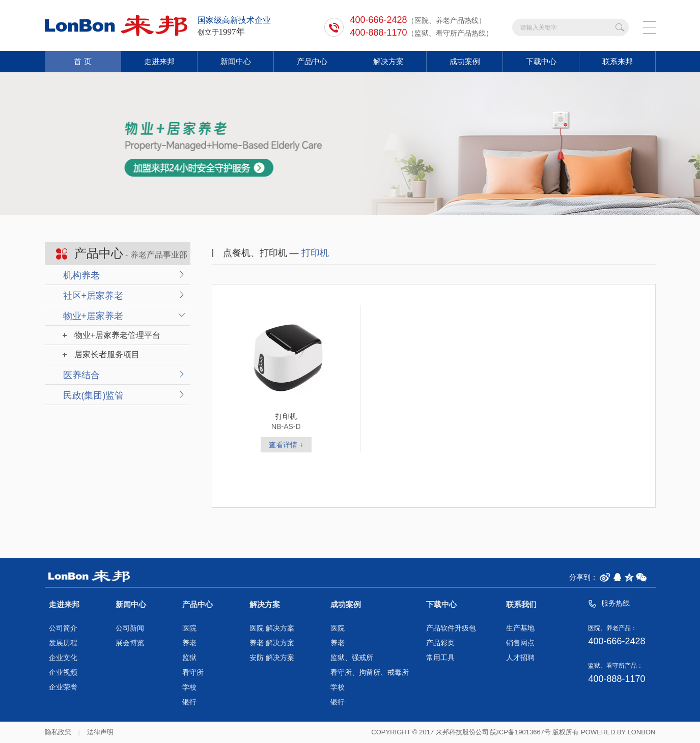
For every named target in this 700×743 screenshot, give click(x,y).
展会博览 (130, 643)
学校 (189, 687)
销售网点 (520, 643)
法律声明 (100, 732)
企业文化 (63, 658)
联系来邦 (618, 61)
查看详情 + (286, 445)
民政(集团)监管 (94, 395)
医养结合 (81, 375)
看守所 (193, 673)
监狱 (189, 658)
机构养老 (81, 275)
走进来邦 (159, 61)
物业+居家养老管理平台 (117, 335)
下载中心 (541, 61)
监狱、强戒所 (352, 658)
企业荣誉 (63, 687)
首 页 (82, 61)
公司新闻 (130, 628)
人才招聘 (520, 658)
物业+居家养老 (93, 316)
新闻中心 (236, 61)
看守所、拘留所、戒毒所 (370, 673)
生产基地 (520, 628)
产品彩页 (440, 643)
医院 (189, 628)
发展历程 (63, 643)
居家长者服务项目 (107, 354)
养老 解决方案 (272, 643)
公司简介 (63, 628)
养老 (189, 643)
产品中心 (312, 61)
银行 (189, 702)
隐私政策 (58, 732)
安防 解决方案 (272, 658)
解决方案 (388, 61)
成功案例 (465, 61)
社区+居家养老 (93, 296)
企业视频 (63, 673)
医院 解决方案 (272, 628)
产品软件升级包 (451, 628)
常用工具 (440, 658)
